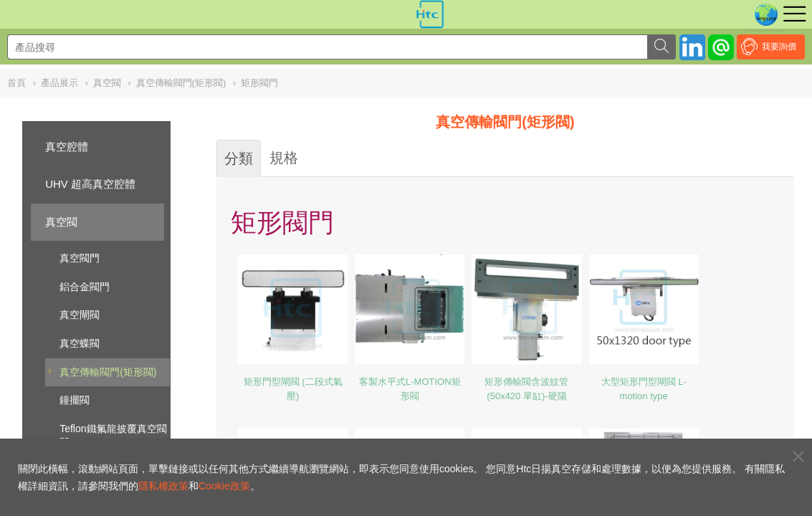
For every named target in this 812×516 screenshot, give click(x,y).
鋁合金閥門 (85, 287)
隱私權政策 (163, 486)
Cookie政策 (224, 486)
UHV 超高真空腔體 (90, 184)
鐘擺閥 (75, 400)
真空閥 (61, 222)
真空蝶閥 (80, 343)
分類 (239, 158)
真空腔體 (67, 147)
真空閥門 (80, 258)
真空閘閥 (80, 315)
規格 (284, 158)
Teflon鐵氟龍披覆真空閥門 (113, 436)
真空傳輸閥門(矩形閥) (108, 372)
